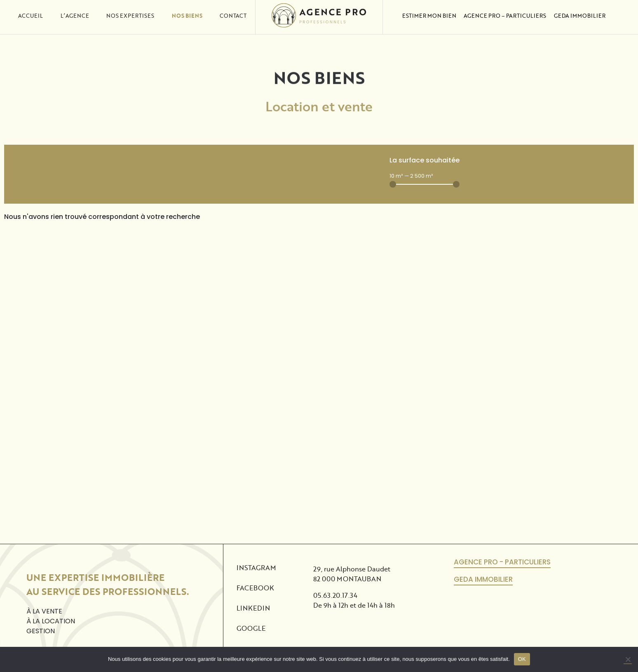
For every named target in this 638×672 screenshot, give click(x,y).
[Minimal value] (425, 184)
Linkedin (253, 608)
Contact (233, 9)
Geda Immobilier (580, 9)
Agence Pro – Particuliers (505, 9)
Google (251, 628)
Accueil (30, 9)
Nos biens (187, 9)
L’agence (75, 9)
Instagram (256, 567)
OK (522, 659)
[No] (628, 660)
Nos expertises (130, 9)
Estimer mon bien (429, 9)
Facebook (255, 588)
